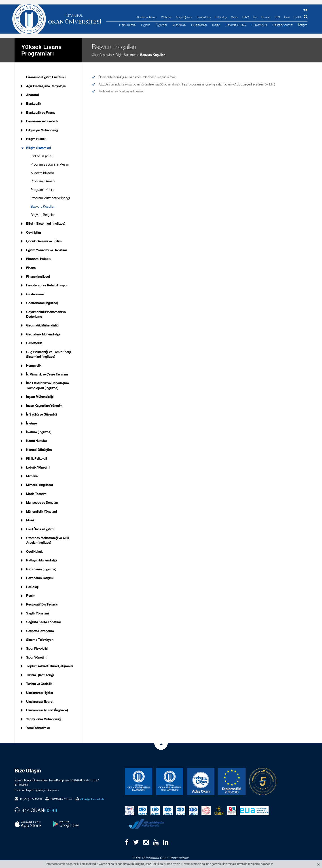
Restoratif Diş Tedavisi (42, 604)
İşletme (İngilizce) (39, 431)
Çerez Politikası (153, 864)
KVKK (298, 17)
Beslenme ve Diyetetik (42, 120)
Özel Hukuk (34, 551)
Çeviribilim (34, 232)
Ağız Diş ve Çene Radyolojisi (46, 85)
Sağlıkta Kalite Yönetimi (43, 621)
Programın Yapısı (42, 189)
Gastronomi (35, 293)
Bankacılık (34, 103)
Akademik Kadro (42, 172)
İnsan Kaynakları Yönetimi (45, 405)
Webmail (166, 17)
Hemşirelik (34, 365)
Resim (31, 595)
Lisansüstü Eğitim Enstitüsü (46, 76)
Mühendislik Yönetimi (41, 511)
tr (305, 10)
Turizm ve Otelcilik (39, 683)
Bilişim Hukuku (37, 138)
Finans (31, 267)
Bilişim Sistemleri (126, 54)
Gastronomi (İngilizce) (42, 302)
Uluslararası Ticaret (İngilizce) (47, 709)
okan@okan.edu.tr (92, 798)
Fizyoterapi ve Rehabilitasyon (47, 284)
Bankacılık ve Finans (41, 112)
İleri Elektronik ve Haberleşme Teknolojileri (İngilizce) (48, 385)
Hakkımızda (127, 25)
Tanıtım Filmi (204, 17)
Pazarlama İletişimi (40, 577)
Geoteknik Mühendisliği (43, 333)
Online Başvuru (41, 155)
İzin (255, 17)
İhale (287, 17)
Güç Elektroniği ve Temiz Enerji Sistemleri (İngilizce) (48, 353)
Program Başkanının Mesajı (50, 164)
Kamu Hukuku (36, 440)
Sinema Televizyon (40, 639)
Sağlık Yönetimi (37, 612)
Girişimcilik (34, 342)
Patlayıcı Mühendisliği (41, 559)
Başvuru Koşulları (153, 54)
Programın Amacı (43, 180)
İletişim (303, 25)
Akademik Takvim (147, 17)
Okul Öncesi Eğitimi (40, 528)
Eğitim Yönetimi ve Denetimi (46, 249)
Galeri (235, 17)
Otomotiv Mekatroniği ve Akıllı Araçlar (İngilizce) (48, 539)
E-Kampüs (259, 25)
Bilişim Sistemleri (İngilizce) (46, 223)
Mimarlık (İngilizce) (40, 484)
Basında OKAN (236, 25)
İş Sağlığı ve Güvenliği (41, 414)
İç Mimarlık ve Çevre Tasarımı (47, 373)
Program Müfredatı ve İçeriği (50, 197)
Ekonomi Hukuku (39, 258)
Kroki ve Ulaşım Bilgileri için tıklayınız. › (37, 789)
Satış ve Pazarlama (40, 630)
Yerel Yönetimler (38, 727)
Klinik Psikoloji (36, 458)
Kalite (216, 25)
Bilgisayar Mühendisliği (42, 129)
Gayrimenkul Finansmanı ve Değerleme (46, 313)
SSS (277, 17)
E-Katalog (221, 17)
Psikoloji (32, 586)
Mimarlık (32, 475)
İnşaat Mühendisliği (40, 396)
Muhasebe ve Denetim (42, 502)
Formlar (266, 17)
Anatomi (32, 94)
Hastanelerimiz (282, 25)
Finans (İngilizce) (38, 276)
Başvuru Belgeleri (43, 214)
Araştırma (179, 25)
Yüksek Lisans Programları (41, 49)
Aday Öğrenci (184, 17)
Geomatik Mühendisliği (43, 324)
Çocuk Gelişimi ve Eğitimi (44, 240)
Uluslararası (199, 25)
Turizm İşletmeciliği (40, 674)
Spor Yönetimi (37, 657)
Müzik (30, 519)
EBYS (246, 17)
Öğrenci (161, 25)
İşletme (32, 422)
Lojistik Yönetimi (38, 466)
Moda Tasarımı (37, 493)
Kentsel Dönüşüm (39, 449)
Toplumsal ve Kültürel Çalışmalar (50, 665)
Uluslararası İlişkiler (40, 692)
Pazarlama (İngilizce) (41, 568)
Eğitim (146, 25)
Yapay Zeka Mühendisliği (44, 718)
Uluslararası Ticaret (40, 701)
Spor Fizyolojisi (37, 648)
